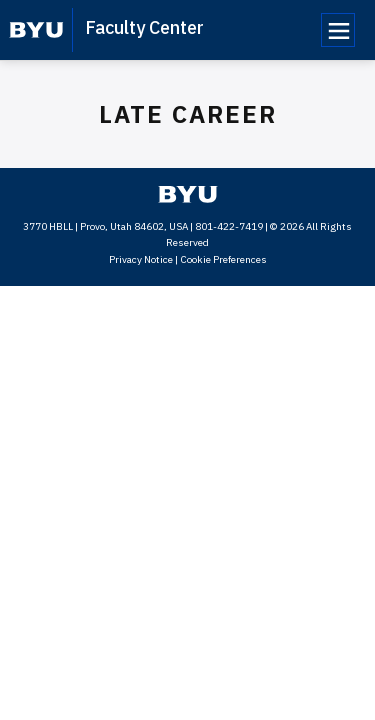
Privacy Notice (141, 259)
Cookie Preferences (223, 259)
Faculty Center (144, 27)
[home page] (36, 30)
